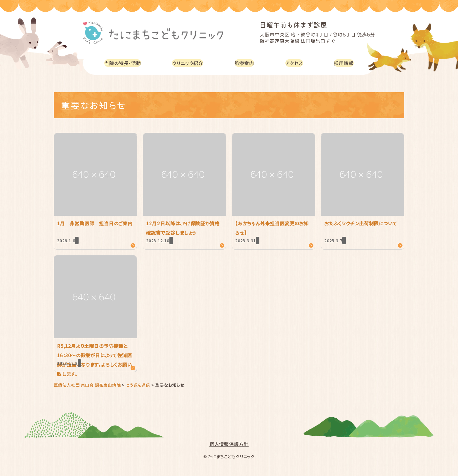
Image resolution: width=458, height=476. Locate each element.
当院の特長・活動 (124, 63)
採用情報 (345, 63)
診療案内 (248, 63)
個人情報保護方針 (229, 444)
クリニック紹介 (191, 63)
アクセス (296, 63)
